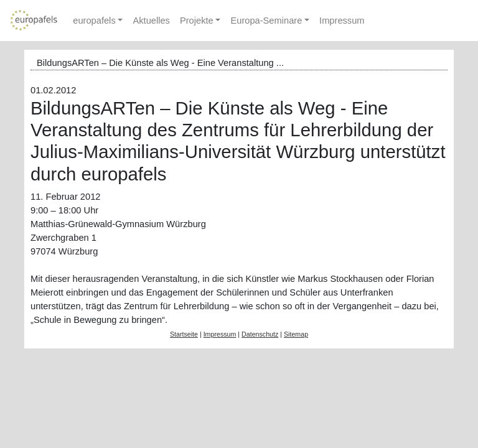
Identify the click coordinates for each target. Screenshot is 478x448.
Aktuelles (151, 21)
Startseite (184, 334)
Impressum (342, 21)
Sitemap (296, 334)
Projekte (197, 21)
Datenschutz (260, 334)
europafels (94, 21)
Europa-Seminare (266, 21)
